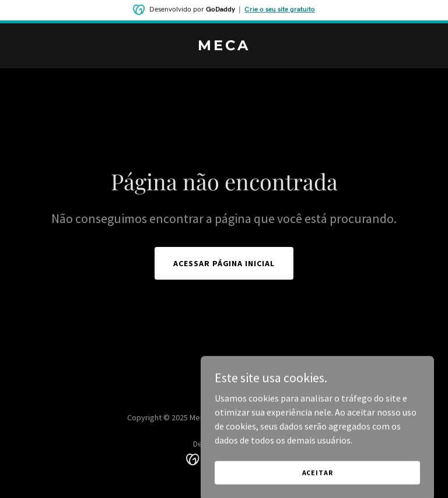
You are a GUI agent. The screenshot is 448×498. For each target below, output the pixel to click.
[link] (224, 47)
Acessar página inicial (224, 263)
